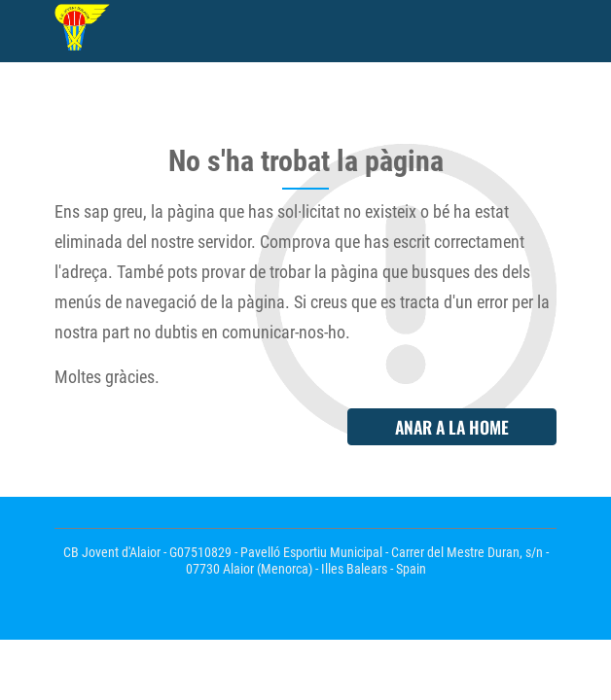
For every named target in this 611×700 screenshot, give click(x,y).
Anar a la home (452, 427)
